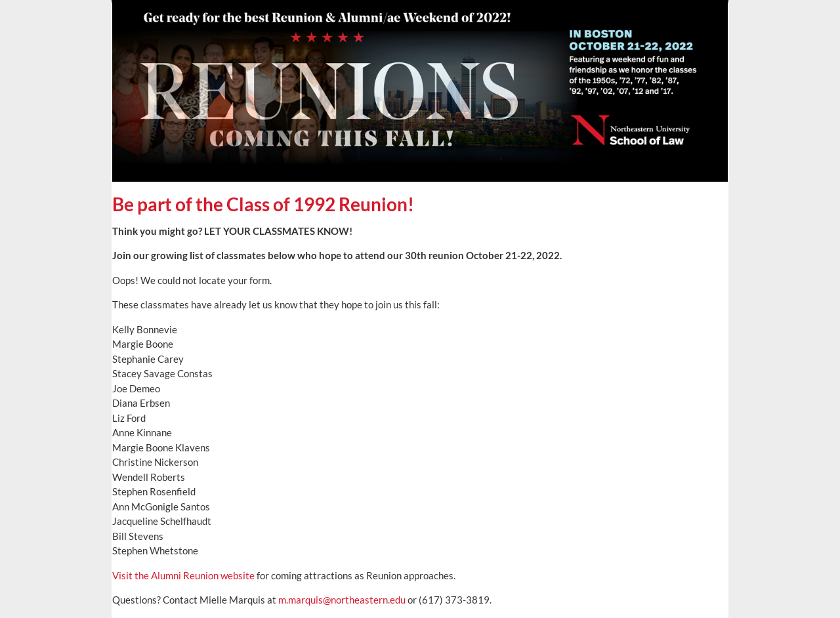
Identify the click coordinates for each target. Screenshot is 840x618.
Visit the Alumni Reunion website (183, 575)
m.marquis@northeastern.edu (342, 600)
